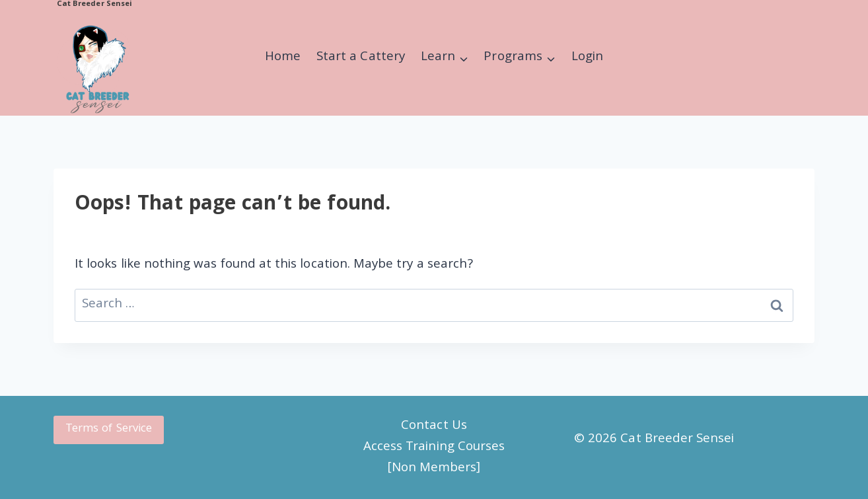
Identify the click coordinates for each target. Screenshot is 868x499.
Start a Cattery (361, 58)
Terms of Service (109, 429)
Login (587, 58)
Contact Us (434, 426)
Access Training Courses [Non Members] (434, 458)
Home (283, 58)
